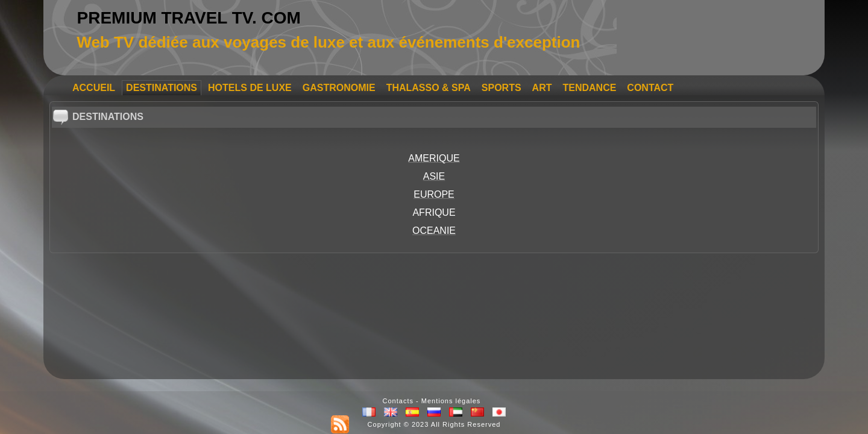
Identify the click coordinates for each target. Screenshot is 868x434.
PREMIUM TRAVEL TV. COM (189, 18)
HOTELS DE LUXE (250, 88)
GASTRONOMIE (339, 88)
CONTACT (650, 88)
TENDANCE (589, 88)
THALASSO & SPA (429, 88)
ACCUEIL (94, 88)
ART (542, 88)
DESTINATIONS (162, 88)
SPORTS (502, 88)
